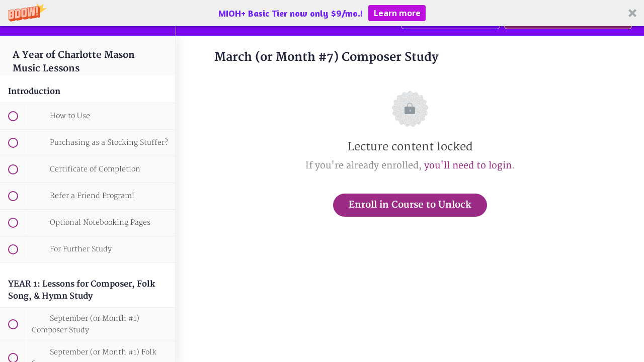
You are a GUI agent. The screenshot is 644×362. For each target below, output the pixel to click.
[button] (322, 13)
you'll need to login (468, 166)
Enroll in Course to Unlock (410, 205)
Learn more (397, 13)
